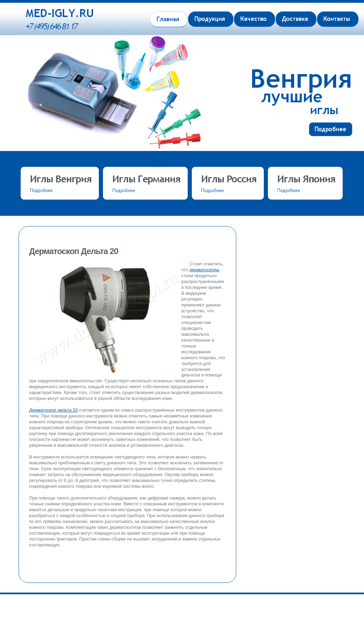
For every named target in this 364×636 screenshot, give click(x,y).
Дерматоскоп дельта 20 (54, 410)
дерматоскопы (204, 270)
